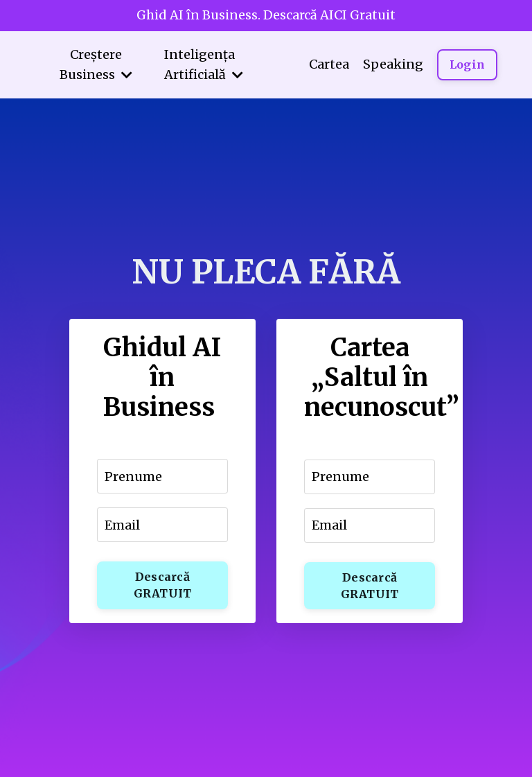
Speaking (393, 64)
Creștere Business (96, 64)
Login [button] (467, 64)
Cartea (329, 64)
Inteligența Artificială (204, 64)
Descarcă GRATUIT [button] (163, 585)
